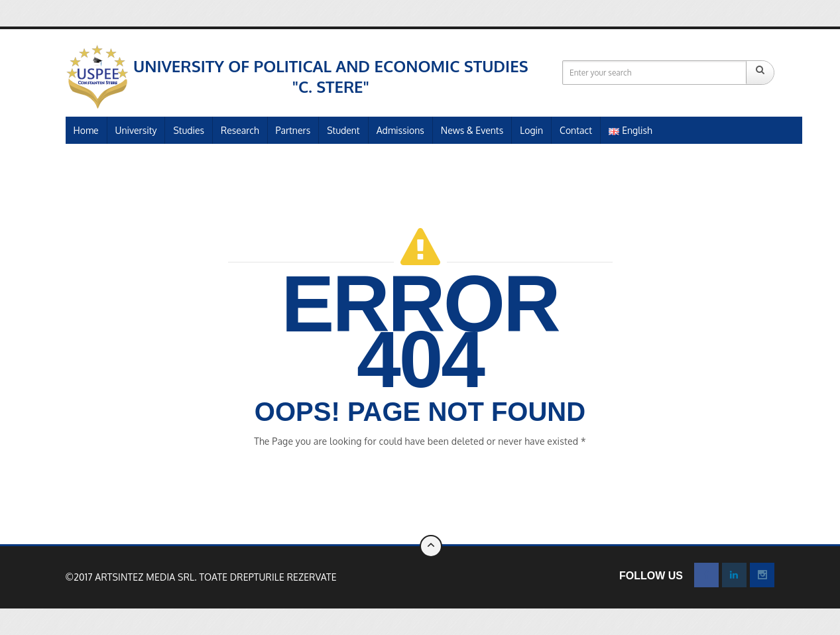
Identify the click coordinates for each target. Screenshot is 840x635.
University (136, 130)
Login (531, 130)
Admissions (400, 130)
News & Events (472, 130)
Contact (576, 130)
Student (343, 130)
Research (240, 130)
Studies (189, 130)
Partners (293, 130)
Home (86, 130)
